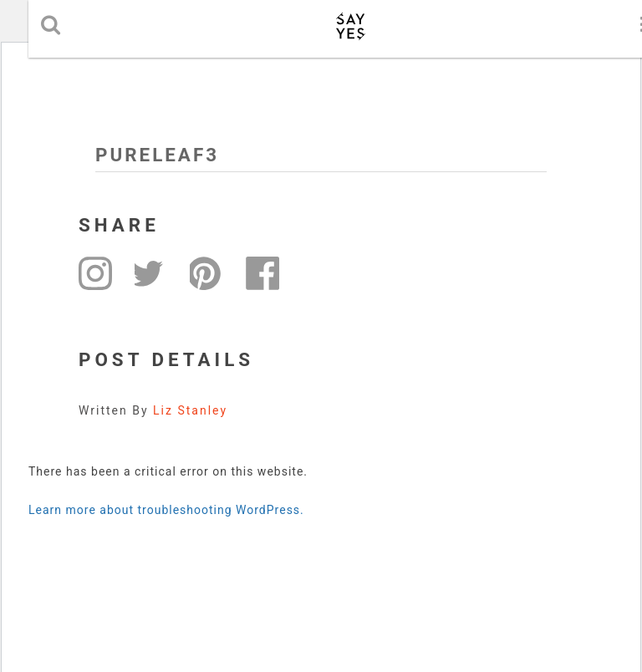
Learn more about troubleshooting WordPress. (166, 510)
